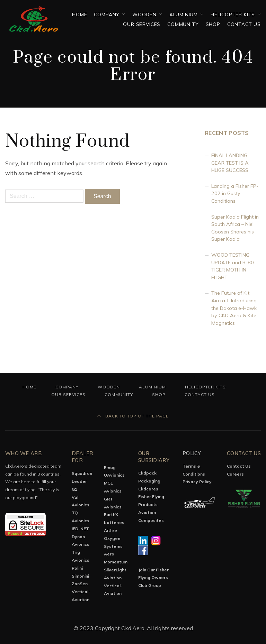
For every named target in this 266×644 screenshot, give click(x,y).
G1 (74, 489)
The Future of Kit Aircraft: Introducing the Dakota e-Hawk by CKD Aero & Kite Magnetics (234, 308)
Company (107, 14)
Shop (213, 24)
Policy (192, 453)
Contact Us (244, 24)
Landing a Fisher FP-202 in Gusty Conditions (235, 194)
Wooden (144, 14)
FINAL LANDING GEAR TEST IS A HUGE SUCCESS (230, 163)
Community (183, 24)
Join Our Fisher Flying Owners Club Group (153, 578)
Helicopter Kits (233, 14)
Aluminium (184, 14)
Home (79, 14)
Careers (235, 474)
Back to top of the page (133, 416)
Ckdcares (148, 489)
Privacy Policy (197, 482)
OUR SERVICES (142, 24)
